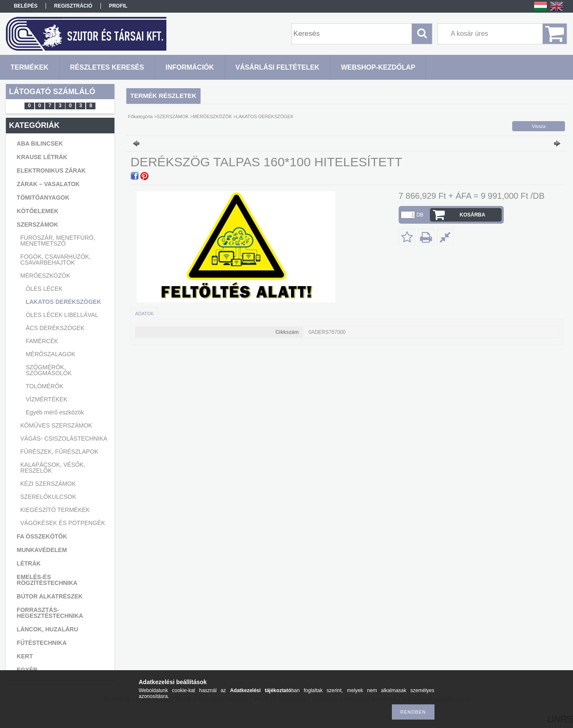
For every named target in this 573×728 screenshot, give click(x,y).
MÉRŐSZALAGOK (50, 354)
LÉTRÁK (29, 563)
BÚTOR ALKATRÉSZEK (50, 596)
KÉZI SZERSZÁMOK (48, 484)
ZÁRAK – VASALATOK (48, 184)
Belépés (26, 6)
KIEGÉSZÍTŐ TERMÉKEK (55, 510)
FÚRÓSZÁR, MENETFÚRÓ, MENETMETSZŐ (58, 241)
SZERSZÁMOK (38, 225)
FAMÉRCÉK (42, 341)
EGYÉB (27, 670)
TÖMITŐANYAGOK (43, 198)
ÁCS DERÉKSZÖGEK (55, 328)
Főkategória (141, 116)
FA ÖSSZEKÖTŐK (42, 536)
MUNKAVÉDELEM (42, 550)
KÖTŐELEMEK (38, 211)
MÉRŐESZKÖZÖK (45, 276)
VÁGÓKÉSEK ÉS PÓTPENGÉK (63, 523)
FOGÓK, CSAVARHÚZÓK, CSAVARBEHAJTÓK (56, 260)
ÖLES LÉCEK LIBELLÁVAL (62, 315)
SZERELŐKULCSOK (48, 497)
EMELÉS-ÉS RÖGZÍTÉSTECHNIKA (47, 580)
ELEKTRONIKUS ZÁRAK (51, 170)
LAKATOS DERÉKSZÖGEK (63, 302)
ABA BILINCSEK (40, 143)
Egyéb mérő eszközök (55, 412)
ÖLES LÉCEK (44, 289)
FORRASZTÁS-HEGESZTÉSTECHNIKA (50, 613)
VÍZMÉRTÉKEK (47, 399)
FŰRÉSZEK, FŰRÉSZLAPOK (59, 452)
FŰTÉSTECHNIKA (42, 643)
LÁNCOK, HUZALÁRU (48, 629)
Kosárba (473, 215)
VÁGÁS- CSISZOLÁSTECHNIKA (64, 438)
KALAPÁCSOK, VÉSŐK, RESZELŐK (53, 468)
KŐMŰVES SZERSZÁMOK (56, 425)
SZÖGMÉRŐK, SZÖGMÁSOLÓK (49, 370)
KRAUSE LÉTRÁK (42, 157)
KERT (25, 656)
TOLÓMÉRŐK (45, 386)
